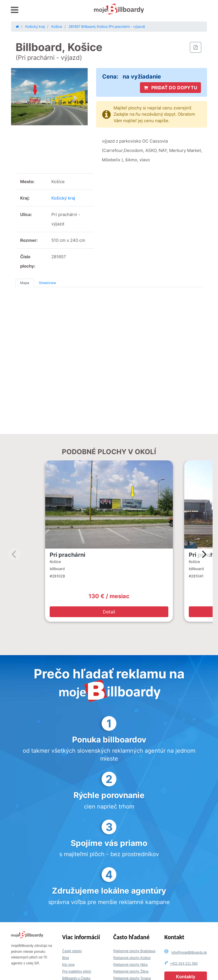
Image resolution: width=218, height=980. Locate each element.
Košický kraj (63, 198)
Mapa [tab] (25, 283)
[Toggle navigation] (15, 10)
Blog (66, 958)
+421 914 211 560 (184, 964)
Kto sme (68, 965)
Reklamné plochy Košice (132, 958)
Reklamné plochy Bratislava (134, 951)
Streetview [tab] (48, 283)
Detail (109, 612)
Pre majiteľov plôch (77, 971)
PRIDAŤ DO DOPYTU (170, 88)
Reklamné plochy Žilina (131, 971)
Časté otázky (72, 951)
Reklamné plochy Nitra (130, 965)
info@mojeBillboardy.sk (189, 953)
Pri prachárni (67, 555)
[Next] (204, 554)
